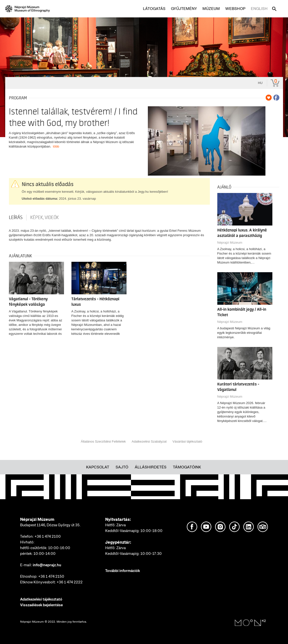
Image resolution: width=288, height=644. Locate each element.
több (56, 146)
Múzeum (211, 9)
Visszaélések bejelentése (41, 605)
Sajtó (122, 467)
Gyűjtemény (184, 9)
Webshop (235, 9)
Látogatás (154, 9)
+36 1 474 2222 (70, 582)
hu (260, 83)
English (259, 9)
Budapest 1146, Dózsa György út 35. (50, 525)
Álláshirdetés (151, 467)
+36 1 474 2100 (48, 536)
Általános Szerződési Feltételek (103, 441)
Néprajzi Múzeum (230, 243)
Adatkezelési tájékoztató (41, 599)
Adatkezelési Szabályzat (149, 441)
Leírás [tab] (16, 218)
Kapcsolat (98, 467)
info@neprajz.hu (47, 565)
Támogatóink (187, 467)
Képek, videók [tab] (45, 218)
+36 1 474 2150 (51, 576)
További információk (123, 571)
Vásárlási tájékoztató (187, 441)
